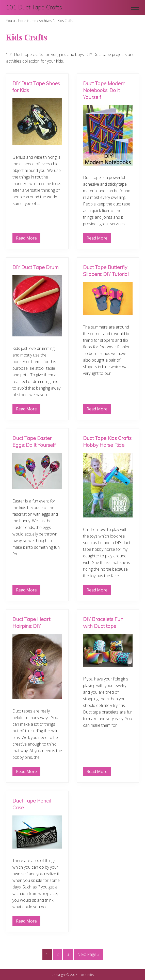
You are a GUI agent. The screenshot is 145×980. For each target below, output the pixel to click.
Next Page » (88, 955)
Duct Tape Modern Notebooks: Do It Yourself (104, 90)
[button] (135, 7)
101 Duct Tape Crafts (34, 7)
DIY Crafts (87, 975)
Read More (26, 239)
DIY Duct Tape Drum (36, 267)
